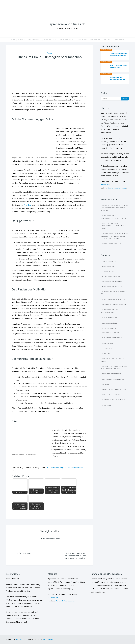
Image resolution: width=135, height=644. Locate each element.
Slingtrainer (117, 333)
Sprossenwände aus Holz (112, 287)
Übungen (108, 40)
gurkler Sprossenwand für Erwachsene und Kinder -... (119, 54)
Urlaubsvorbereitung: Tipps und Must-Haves (65, 467)
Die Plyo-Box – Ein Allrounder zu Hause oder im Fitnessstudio (114, 368)
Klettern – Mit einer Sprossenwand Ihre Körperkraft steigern (113, 226)
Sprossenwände (34, 40)
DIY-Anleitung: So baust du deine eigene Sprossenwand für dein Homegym (114, 208)
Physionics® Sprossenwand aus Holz (114, 293)
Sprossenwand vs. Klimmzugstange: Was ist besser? (114, 217)
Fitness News (119, 40)
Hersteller (113, 317)
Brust (110, 389)
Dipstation (106, 333)
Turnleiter (107, 338)
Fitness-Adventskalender (112, 244)
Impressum (105, 185)
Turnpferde (116, 374)
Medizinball (107, 353)
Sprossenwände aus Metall (113, 281)
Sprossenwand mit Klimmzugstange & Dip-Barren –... (118, 78)
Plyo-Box (28, 205)
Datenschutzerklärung (117, 188)
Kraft (110, 395)
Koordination (108, 400)
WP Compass (48, 639)
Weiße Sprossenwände (111, 276)
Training (49, 53)
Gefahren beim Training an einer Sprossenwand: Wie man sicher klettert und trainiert (114, 236)
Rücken (123, 389)
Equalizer (106, 374)
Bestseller (22, 40)
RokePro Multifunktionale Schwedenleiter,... (119, 66)
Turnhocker (107, 379)
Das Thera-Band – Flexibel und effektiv (113, 360)
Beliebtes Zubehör (67, 40)
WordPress (21, 639)
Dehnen (117, 395)
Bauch (116, 389)
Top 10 (104, 317)
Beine (104, 395)
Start (13, 40)
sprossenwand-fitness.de (67, 24)
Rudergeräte (119, 379)
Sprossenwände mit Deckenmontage (109, 311)
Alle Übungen (120, 400)
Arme (104, 389)
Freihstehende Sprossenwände (114, 305)
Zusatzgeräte (95, 40)
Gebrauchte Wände (51, 40)
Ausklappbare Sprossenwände (114, 299)
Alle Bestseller (108, 271)
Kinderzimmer (82, 40)
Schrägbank (117, 338)
